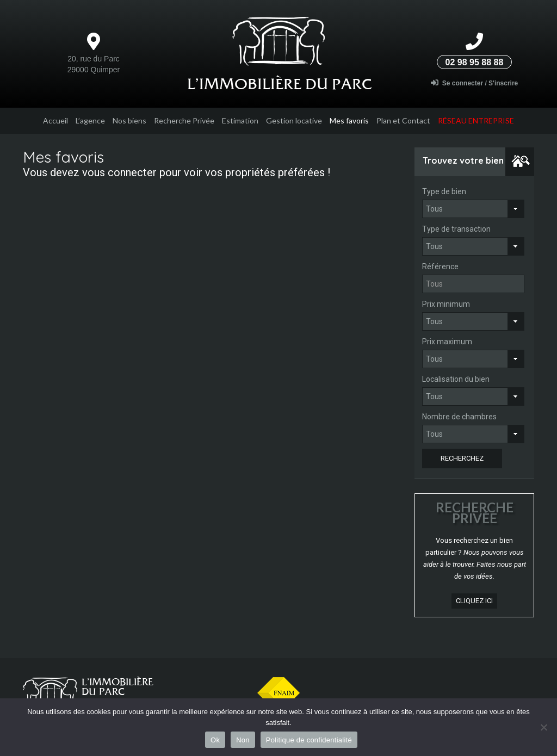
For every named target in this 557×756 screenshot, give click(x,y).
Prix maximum (447, 342)
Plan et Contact (403, 120)
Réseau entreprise (476, 120)
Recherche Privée (184, 120)
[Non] (543, 727)
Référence (440, 267)
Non (243, 740)
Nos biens (129, 120)
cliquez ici (474, 601)
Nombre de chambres (459, 417)
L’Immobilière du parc (280, 84)
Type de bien (444, 191)
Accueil (55, 120)
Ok (215, 740)
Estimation (240, 120)
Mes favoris (349, 120)
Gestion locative (294, 120)
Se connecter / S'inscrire (475, 83)
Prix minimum (446, 304)
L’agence (90, 120)
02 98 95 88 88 (475, 62)
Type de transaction (456, 229)
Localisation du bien (456, 379)
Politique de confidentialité (309, 740)
